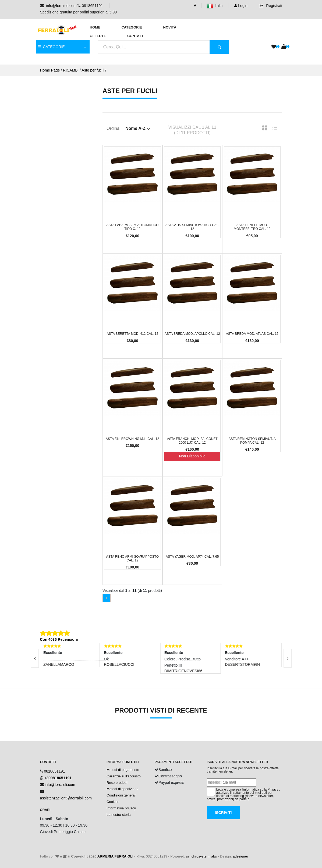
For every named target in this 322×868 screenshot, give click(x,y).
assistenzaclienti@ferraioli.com (66, 798)
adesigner (240, 856)
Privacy (273, 789)
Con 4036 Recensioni (59, 639)
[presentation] (35, 658)
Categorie (132, 27)
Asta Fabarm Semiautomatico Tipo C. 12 (132, 227)
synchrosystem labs (201, 856)
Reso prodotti (117, 783)
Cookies (113, 802)
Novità (170, 27)
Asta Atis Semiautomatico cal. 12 (192, 227)
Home (95, 27)
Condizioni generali (121, 795)
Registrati (270, 6)
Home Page (50, 70)
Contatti (136, 36)
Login (241, 6)
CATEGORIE (51, 47)
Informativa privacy (121, 808)
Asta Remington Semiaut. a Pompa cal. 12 (252, 441)
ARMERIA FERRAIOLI (115, 856)
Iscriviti (223, 813)
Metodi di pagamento (123, 770)
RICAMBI (71, 70)
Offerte (98, 36)
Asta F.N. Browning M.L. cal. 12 (132, 439)
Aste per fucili (93, 70)
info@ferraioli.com (61, 6)
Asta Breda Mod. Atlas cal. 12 (252, 334)
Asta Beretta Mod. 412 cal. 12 (132, 334)
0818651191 (54, 771)
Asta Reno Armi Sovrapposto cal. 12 (132, 558)
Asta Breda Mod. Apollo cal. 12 (192, 334)
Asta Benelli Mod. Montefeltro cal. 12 (252, 227)
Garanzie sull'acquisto (124, 776)
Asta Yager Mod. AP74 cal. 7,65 (192, 557)
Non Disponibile (192, 456)
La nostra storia (119, 815)
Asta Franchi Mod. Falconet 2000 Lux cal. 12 (192, 441)
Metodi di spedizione (123, 789)
